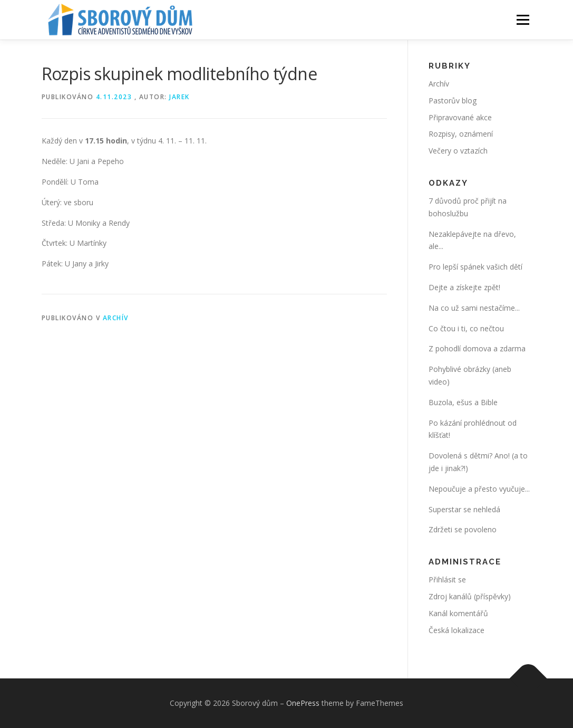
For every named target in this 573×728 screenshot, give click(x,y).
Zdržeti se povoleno (463, 529)
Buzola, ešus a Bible (463, 402)
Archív (116, 318)
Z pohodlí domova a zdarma (477, 348)
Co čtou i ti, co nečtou (466, 328)
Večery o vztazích (458, 151)
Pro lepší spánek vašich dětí (475, 267)
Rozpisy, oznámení (461, 134)
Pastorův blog (453, 100)
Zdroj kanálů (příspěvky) (470, 596)
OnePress (303, 703)
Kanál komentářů (458, 613)
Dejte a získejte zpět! (464, 287)
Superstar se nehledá (464, 509)
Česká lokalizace (457, 630)
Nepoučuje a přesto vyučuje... (479, 489)
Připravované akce (460, 117)
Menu (523, 20)
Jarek (179, 97)
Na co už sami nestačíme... (474, 308)
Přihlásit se (447, 579)
